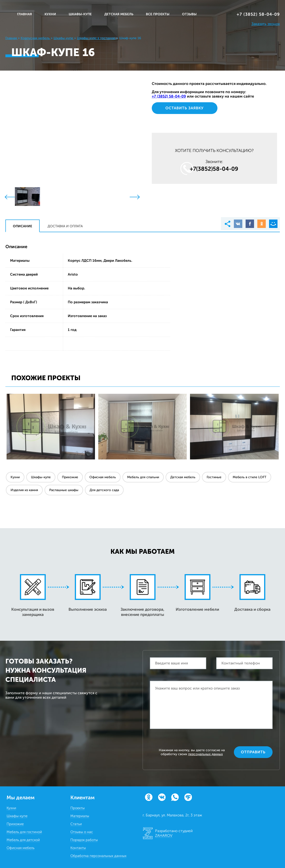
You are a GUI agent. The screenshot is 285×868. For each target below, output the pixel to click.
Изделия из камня (24, 490)
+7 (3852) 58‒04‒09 (258, 14)
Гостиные (214, 477)
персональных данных (205, 754)
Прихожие (70, 477)
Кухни (15, 477)
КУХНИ (50, 14)
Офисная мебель (103, 477)
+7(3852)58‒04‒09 (214, 169)
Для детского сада (104, 490)
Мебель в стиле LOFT (250, 477)
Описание (23, 226)
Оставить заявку (184, 108)
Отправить (253, 752)
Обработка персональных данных (98, 856)
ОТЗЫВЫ (189, 14)
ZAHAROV (164, 836)
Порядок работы (84, 840)
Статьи (76, 824)
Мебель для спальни (143, 477)
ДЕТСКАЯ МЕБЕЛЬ (119, 14)
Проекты (78, 808)
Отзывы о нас (82, 832)
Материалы (80, 816)
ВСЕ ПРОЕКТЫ (158, 14)
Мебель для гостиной (24, 832)
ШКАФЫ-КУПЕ (80, 14)
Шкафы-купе (41, 477)
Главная (25, 14)
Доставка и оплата (65, 226)
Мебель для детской (23, 840)
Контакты (78, 848)
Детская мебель (183, 477)
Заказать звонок (266, 24)
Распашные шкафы (64, 490)
